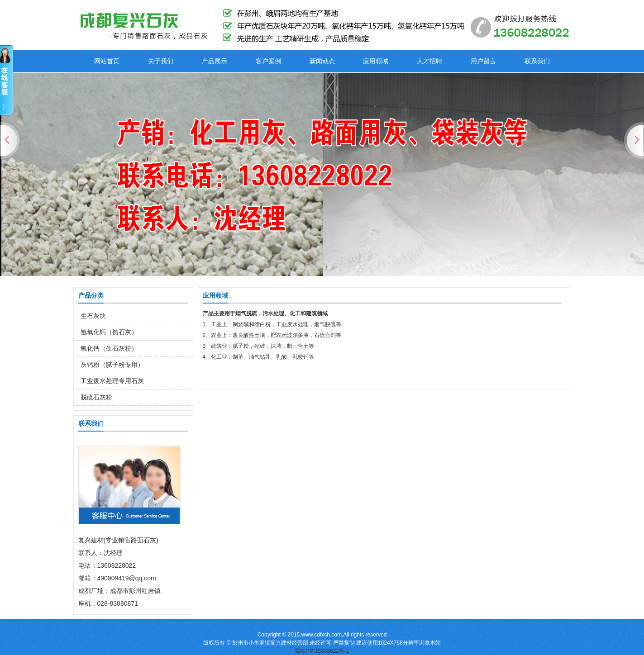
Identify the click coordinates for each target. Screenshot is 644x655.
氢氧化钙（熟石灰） (109, 332)
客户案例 (268, 61)
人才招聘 (429, 61)
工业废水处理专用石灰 (112, 381)
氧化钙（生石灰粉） (109, 348)
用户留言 (483, 61)
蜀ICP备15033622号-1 (322, 651)
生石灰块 (93, 316)
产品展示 (215, 61)
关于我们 (161, 61)
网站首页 (107, 61)
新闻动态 (322, 61)
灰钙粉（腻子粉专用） (112, 365)
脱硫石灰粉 (96, 397)
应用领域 (376, 61)
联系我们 (537, 61)
